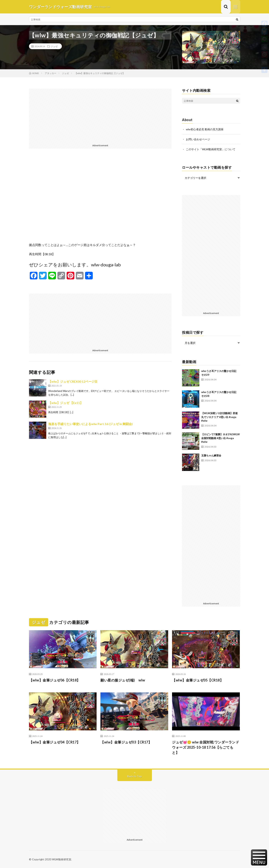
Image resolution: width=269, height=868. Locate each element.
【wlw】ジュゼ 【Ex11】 (66, 403)
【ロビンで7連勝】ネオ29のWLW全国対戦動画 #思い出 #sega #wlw (221, 438)
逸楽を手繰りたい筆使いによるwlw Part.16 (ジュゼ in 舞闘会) (90, 424)
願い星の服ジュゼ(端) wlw (123, 680)
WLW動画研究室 (62, 859)
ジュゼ (54, 46)
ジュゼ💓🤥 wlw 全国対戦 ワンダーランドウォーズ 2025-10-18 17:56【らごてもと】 (206, 747)
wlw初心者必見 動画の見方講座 (205, 129)
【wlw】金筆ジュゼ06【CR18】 (55, 680)
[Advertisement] (100, 116)
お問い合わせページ (198, 139)
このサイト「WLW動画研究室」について (211, 149)
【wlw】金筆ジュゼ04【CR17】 (55, 742)
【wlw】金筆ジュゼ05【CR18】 (198, 680)
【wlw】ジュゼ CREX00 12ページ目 (73, 381)
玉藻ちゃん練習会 (211, 455)
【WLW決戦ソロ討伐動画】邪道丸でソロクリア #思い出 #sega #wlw (219, 417)
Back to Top (134, 776)
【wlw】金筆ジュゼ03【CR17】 (126, 742)
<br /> (100, 198)
